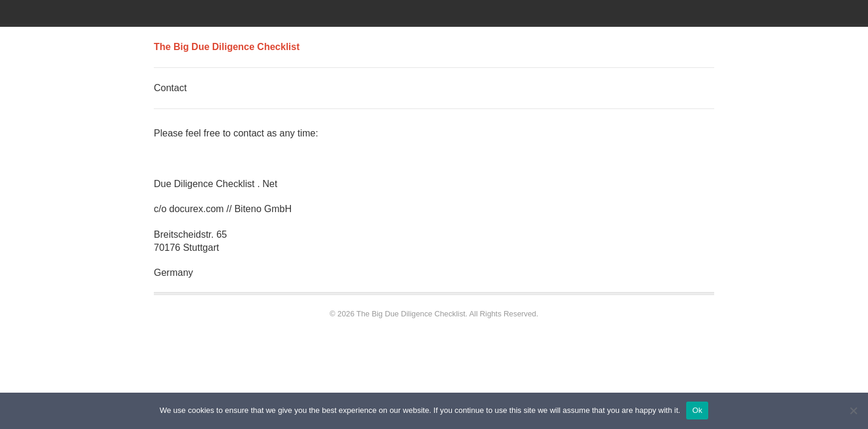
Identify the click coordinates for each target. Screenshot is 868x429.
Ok (697, 410)
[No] (853, 411)
